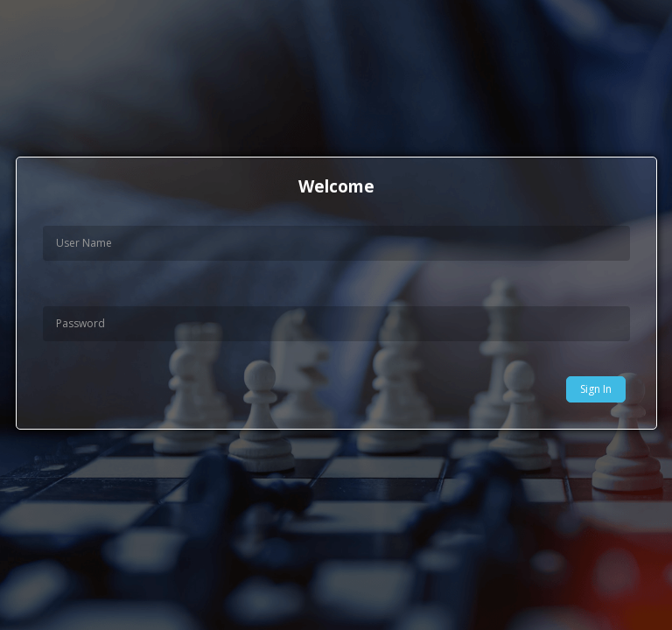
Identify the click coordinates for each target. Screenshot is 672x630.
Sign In (596, 389)
